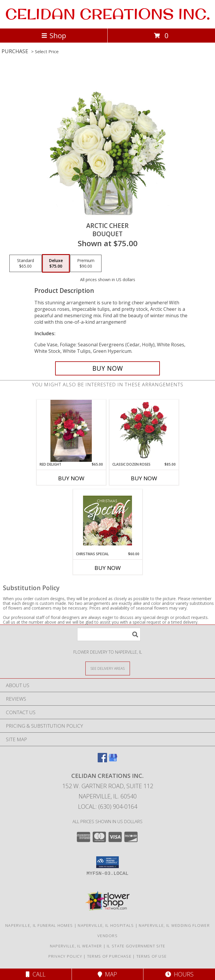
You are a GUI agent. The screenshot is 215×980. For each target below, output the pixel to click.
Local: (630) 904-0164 (108, 807)
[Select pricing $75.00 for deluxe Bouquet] (56, 264)
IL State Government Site (136, 946)
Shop (54, 35)
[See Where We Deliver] (108, 668)
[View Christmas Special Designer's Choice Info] (107, 520)
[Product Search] (109, 634)
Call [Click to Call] (36, 974)
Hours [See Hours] (179, 974)
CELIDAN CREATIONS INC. (108, 14)
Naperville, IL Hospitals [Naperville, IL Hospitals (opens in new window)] (106, 925)
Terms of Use (152, 956)
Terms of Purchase (109, 956)
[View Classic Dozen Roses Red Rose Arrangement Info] (144, 431)
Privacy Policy (65, 956)
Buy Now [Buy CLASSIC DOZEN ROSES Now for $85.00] (144, 478)
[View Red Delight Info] (71, 431)
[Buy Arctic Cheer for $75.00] (107, 368)
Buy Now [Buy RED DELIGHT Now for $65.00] (71, 478)
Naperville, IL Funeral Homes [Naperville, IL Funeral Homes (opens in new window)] (39, 925)
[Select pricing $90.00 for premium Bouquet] (86, 264)
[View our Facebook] (102, 760)
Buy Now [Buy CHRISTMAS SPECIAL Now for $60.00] (108, 568)
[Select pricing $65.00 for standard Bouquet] (26, 264)
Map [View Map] (107, 974)
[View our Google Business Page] (113, 760)
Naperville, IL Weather (76, 946)
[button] (107, 862)
